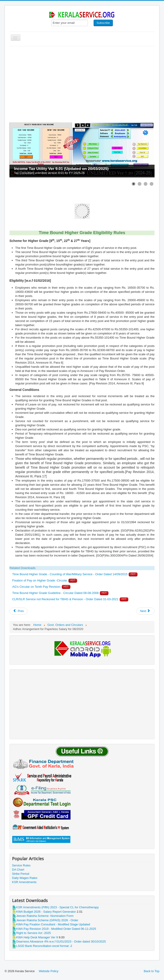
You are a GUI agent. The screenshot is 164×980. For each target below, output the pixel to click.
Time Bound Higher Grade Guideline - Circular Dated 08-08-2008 (55, 593)
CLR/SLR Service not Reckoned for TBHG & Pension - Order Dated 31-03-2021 (65, 599)
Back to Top (152, 971)
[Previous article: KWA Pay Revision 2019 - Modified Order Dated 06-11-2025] (18, 611)
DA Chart (18, 870)
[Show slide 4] (152, 184)
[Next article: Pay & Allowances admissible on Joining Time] (146, 611)
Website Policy (49, 971)
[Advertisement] (82, 81)
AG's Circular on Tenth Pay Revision (37, 587)
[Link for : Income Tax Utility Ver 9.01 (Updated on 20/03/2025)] (82, 150)
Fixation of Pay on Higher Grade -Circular (40, 580)
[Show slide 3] (146, 184)
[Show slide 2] (140, 184)
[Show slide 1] (134, 184)
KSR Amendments (24, 882)
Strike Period (21, 874)
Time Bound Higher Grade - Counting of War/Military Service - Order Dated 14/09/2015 (70, 574)
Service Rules (21, 865)
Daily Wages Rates (25, 878)
